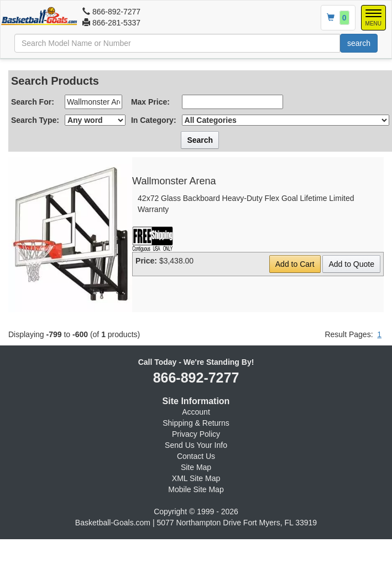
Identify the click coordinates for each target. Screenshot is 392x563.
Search (200, 140)
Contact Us (196, 456)
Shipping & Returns (196, 423)
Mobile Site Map (196, 489)
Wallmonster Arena (174, 181)
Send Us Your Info (196, 445)
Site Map (196, 467)
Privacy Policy (196, 434)
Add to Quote (351, 264)
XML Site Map (196, 478)
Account (196, 412)
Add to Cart (295, 264)
